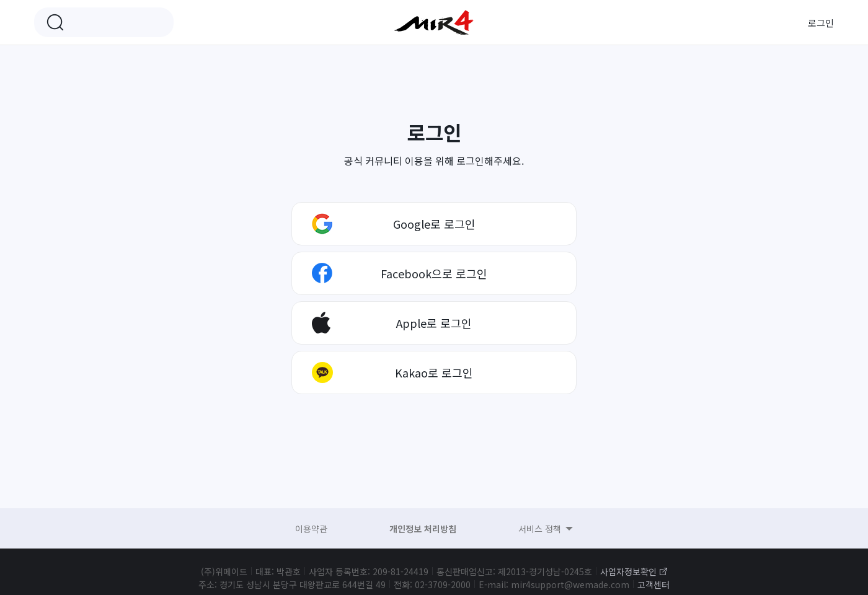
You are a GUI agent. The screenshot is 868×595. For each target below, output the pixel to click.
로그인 (821, 23)
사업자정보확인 (628, 571)
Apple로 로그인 (434, 323)
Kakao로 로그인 (434, 372)
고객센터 (653, 584)
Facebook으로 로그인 (434, 273)
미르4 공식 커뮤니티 (434, 22)
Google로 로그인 (434, 224)
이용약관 (311, 529)
